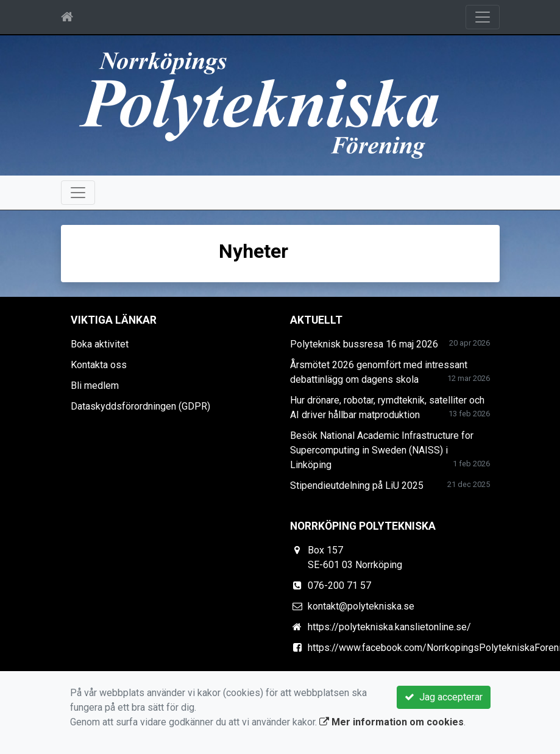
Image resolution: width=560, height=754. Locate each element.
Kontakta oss (99, 365)
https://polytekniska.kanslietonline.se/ (389, 627)
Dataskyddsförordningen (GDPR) (140, 406)
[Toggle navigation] (483, 17)
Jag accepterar (444, 697)
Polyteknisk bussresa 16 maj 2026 (364, 344)
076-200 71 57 (339, 585)
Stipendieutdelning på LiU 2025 (357, 485)
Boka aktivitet (100, 344)
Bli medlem (95, 386)
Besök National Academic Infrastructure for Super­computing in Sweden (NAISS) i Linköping (382, 450)
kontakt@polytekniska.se (361, 606)
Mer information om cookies (392, 722)
